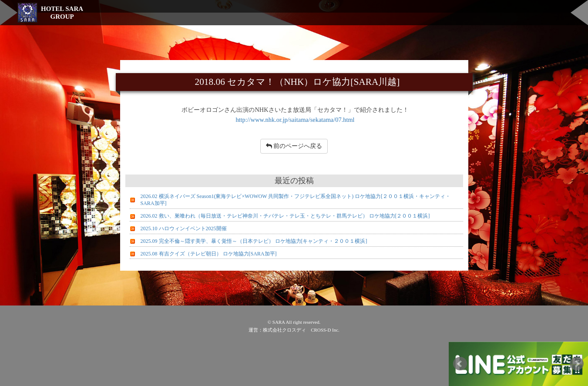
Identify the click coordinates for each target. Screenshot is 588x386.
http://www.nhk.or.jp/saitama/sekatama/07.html (295, 120)
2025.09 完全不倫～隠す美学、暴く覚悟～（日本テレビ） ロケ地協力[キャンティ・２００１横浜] (254, 241)
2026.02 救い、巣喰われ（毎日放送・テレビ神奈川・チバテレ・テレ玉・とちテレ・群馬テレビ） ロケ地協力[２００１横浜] (285, 216)
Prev (460, 364)
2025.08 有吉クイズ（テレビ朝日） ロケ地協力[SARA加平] (209, 254)
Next (577, 364)
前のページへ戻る (294, 146)
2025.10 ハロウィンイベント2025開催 (184, 228)
